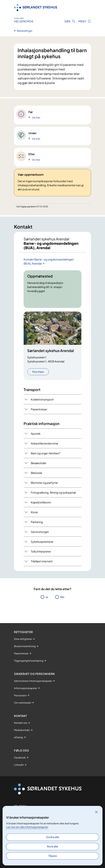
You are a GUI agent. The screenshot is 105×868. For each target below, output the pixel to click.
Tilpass (53, 856)
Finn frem (38, 372)
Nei (62, 597)
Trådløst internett (42, 561)
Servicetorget (40, 532)
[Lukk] (96, 812)
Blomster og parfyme (44, 483)
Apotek (36, 434)
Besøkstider (39, 463)
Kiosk (34, 512)
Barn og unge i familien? (46, 453)
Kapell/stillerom (41, 502)
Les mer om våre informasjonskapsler (27, 827)
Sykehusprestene (42, 542)
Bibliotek (37, 473)
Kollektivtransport (42, 399)
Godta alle (52, 837)
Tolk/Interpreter (41, 551)
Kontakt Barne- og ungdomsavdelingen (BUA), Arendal (49, 261)
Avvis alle (52, 846)
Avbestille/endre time (44, 443)
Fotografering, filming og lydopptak (53, 492)
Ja (47, 597)
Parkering (37, 522)
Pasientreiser (39, 409)
